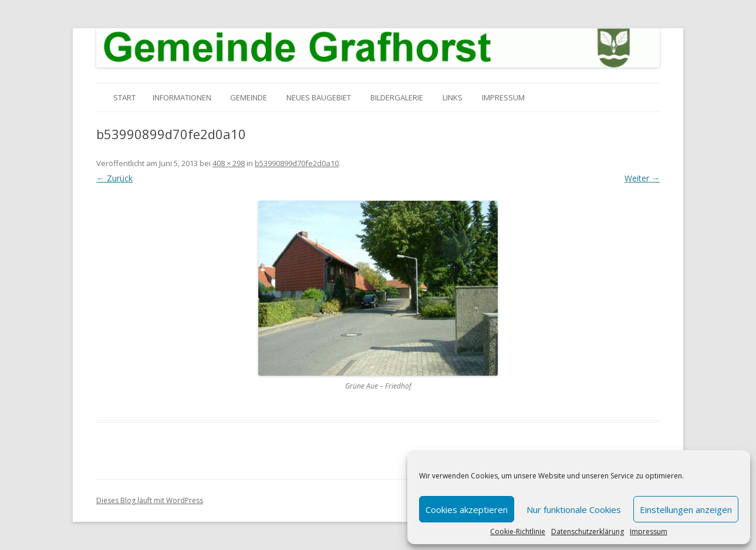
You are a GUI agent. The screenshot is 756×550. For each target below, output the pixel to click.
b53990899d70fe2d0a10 (297, 163)
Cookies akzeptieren (467, 509)
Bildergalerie (397, 97)
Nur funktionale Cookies (574, 509)
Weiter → (642, 178)
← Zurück (114, 178)
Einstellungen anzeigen (686, 509)
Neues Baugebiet (319, 97)
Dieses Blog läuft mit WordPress (150, 500)
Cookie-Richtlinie (518, 532)
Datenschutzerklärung (588, 532)
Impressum (649, 532)
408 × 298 (229, 163)
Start (124, 97)
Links (453, 97)
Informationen (182, 97)
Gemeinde (249, 97)
